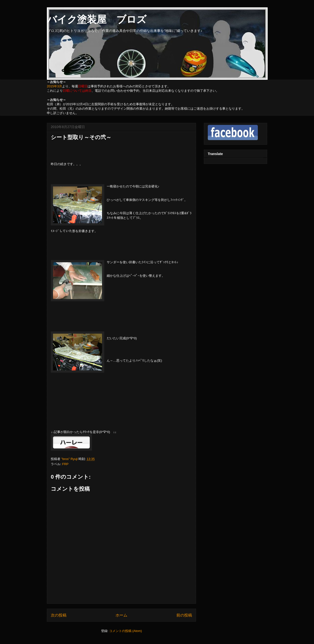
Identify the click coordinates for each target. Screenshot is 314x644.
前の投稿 (184, 615)
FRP (65, 464)
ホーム (121, 615)
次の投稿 (59, 615)
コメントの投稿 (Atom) (126, 631)
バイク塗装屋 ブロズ (97, 19)
